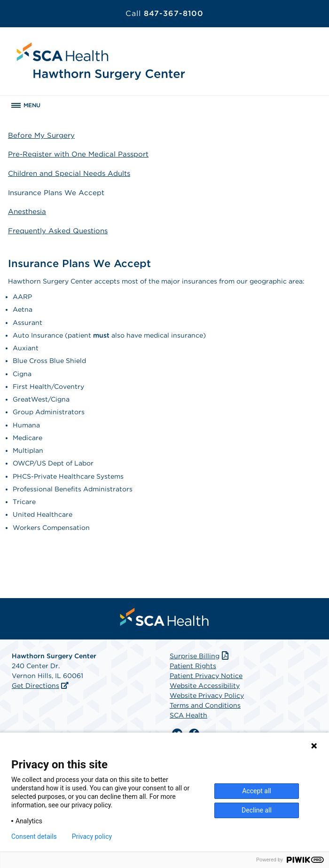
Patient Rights (193, 666)
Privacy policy (92, 836)
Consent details (34, 836)
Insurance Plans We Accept (56, 193)
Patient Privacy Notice (206, 676)
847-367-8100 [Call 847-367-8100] (164, 13)
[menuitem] (164, 617)
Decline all (257, 810)
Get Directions (35, 686)
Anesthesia (27, 212)
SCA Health (188, 715)
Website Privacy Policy (207, 695)
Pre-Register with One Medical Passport (78, 154)
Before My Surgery (41, 135)
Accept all (257, 791)
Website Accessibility (205, 686)
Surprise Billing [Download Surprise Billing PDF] (200, 656)
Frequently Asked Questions (58, 231)
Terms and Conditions (205, 705)
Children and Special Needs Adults (69, 174)
